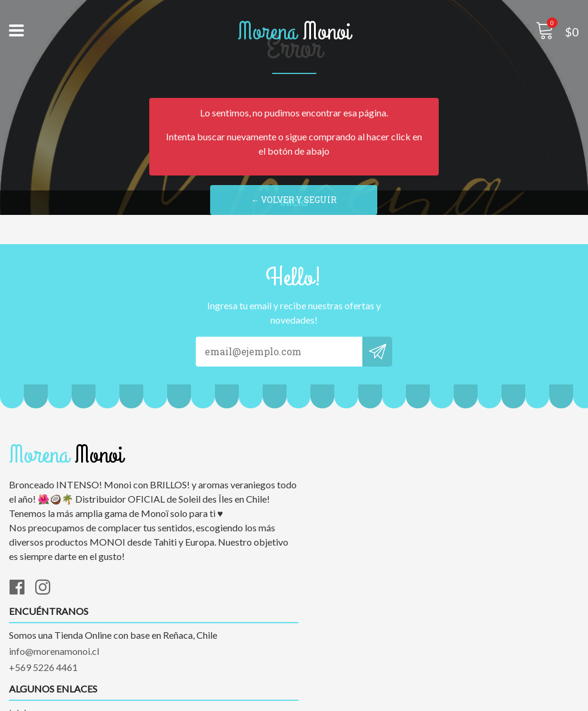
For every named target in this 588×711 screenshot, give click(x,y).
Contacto (28, 668)
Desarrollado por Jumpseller (397, 699)
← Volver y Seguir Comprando (294, 205)
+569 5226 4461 (338, 501)
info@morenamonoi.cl (348, 485)
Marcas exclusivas (47, 652)
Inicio (20, 635)
